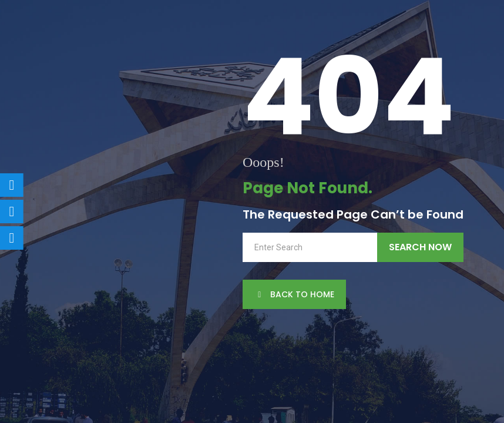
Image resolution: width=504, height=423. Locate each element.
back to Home (294, 294)
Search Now (420, 247)
